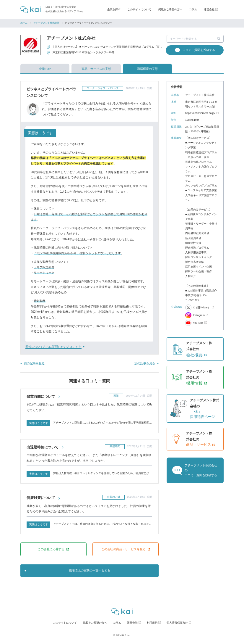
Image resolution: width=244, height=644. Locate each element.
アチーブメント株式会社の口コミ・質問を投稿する (201, 470)
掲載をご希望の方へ (170, 9)
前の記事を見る (34, 363)
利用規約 (152, 623)
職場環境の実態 (147, 69)
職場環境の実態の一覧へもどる (90, 570)
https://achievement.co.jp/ (200, 113)
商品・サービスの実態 (96, 69)
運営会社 (132, 623)
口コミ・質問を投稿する (199, 50)
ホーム (24, 23)
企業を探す (114, 9)
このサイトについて (139, 9)
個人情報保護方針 (177, 623)
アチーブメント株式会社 (46, 23)
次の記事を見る (145, 363)
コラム (193, 9)
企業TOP (45, 69)
